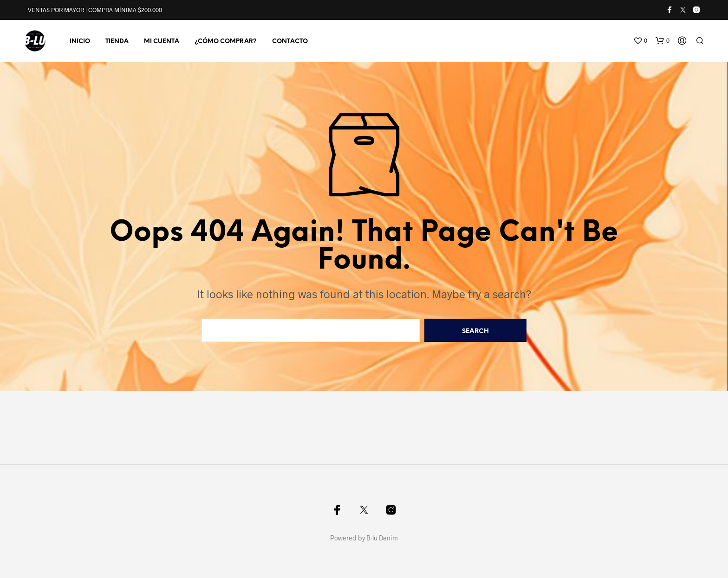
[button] (640, 41)
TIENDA (117, 42)
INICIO (80, 42)
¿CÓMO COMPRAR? (226, 42)
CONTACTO (290, 42)
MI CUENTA (162, 42)
